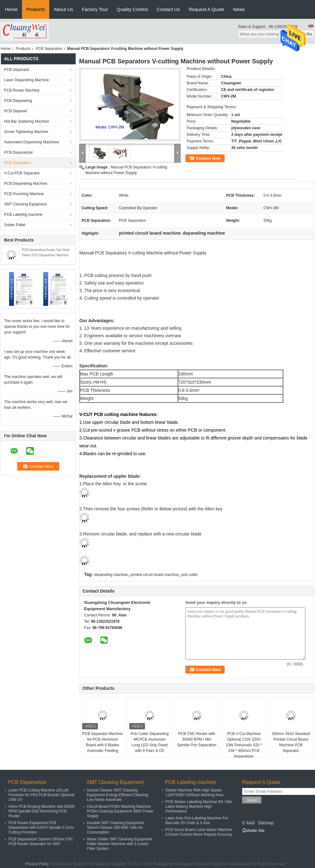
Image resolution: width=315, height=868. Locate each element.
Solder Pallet (15, 225)
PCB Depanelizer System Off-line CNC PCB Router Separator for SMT (41, 841)
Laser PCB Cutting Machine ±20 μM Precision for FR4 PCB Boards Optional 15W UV (41, 795)
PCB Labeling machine (23, 215)
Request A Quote (206, 9)
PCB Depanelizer (19, 152)
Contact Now (208, 158)
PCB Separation (49, 49)
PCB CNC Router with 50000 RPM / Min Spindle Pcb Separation (197, 739)
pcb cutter (190, 575)
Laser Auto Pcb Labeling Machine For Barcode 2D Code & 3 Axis (197, 820)
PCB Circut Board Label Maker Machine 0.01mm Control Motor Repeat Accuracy (199, 832)
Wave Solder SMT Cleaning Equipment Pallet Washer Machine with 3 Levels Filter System (120, 844)
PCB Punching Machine (24, 194)
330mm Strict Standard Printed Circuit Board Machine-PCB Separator (291, 742)
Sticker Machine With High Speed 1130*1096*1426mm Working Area (194, 793)
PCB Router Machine (22, 90)
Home (11, 9)
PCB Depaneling (18, 101)
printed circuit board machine (155, 575)
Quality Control (132, 9)
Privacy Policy (37, 864)
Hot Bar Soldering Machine (27, 121)
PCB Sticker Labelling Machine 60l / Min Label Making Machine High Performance (199, 807)
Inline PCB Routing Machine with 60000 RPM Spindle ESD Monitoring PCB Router (42, 811)
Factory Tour (95, 9)
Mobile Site (253, 831)
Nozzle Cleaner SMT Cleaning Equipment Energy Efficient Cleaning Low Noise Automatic (117, 795)
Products (36, 9)
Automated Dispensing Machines (32, 142)
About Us (63, 9)
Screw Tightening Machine (26, 132)
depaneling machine (111, 575)
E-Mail (248, 823)
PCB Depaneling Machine (26, 184)
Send (252, 800)
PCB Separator (17, 70)
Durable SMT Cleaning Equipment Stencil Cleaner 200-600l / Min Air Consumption (115, 828)
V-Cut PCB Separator (22, 173)
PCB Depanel (16, 111)
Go (309, 34)
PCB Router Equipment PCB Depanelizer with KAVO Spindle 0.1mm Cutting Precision (41, 828)
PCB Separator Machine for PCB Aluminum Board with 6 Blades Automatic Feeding (102, 742)
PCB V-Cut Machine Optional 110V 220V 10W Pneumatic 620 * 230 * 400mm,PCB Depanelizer (244, 745)
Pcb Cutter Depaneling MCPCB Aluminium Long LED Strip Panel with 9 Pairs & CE (150, 742)
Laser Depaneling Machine (27, 80)
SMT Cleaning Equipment (26, 204)
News (239, 9)
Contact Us (168, 9)
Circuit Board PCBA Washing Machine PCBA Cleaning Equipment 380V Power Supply (120, 811)
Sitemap (266, 823)
